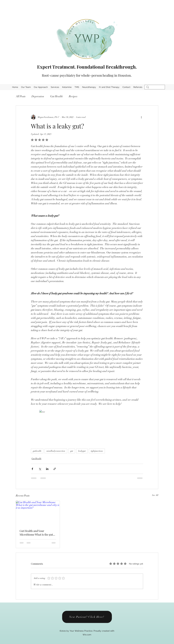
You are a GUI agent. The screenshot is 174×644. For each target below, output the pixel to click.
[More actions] (141, 117)
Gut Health (56, 96)
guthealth (37, 451)
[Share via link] (55, 469)
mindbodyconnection (56, 451)
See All (155, 495)
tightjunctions (97, 451)
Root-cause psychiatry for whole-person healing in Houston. (87, 75)
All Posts (21, 96)
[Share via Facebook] (32, 469)
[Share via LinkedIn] (47, 469)
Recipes (73, 96)
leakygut (82, 451)
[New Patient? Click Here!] (87, 617)
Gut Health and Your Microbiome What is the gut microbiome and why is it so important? (37, 533)
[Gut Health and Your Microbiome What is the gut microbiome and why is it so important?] (38, 513)
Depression (38, 96)
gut (72, 451)
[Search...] (155, 89)
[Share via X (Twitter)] (40, 469)
